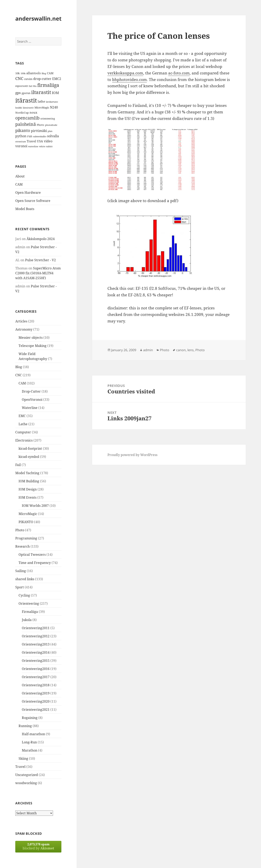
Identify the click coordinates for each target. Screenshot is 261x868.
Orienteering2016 (36, 669)
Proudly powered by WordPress (132, 455)
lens (191, 350)
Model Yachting (27, 473)
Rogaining (30, 718)
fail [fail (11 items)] (30, 86)
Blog (19, 367)
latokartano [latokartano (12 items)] (52, 102)
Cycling (24, 595)
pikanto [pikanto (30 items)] (23, 130)
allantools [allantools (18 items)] (34, 73)
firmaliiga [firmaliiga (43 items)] (48, 85)
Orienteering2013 (36, 644)
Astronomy (24, 329)
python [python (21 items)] (21, 136)
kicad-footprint (30, 448)
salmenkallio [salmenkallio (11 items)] (40, 136)
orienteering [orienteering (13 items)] (48, 119)
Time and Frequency (35, 563)
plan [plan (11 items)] (50, 131)
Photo (20, 530)
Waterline (30, 408)
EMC (22, 416)
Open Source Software (33, 201)
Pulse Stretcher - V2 (40, 260)
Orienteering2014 (36, 652)
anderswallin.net (38, 18)
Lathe (23, 424)
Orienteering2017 (36, 677)
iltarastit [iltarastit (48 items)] (41, 92)
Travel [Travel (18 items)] (31, 141)
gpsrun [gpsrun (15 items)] (26, 93)
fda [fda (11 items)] (35, 86)
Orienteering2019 (36, 693)
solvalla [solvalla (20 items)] (53, 136)
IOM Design (28, 489)
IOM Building (29, 481)
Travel (20, 767)
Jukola (27, 620)
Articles (21, 321)
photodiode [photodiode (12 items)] (51, 125)
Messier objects (31, 338)
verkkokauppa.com (125, 73)
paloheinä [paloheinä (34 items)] (26, 124)
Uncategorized (27, 775)
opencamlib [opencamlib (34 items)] (27, 118)
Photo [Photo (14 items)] (40, 125)
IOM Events (28, 497)
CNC (19, 375)
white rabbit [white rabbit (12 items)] (46, 146)
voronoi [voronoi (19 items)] (21, 146)
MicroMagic (28, 514)
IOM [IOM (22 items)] (55, 93)
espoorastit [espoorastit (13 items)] (22, 86)
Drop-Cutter (31, 391)
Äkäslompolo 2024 (41, 239)
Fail (18, 465)
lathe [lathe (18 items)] (41, 101)
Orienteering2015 (36, 661)
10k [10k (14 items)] (18, 73)
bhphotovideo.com (129, 80)
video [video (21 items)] (48, 141)
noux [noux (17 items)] (33, 112)
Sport (20, 587)
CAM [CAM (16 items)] (50, 73)
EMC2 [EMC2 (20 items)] (57, 79)
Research (23, 546)
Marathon (30, 750)
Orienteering (29, 603)
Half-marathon (33, 734)
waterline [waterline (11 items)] (33, 146)
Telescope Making (33, 346)
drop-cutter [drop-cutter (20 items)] (42, 79)
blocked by (38, 846)
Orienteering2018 (36, 685)
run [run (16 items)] (30, 136)
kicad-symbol (29, 457)
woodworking (26, 783)
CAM (19, 184)
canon (181, 350)
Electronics (24, 440)
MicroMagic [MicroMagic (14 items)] (42, 107)
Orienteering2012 (36, 636)
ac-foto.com (179, 73)
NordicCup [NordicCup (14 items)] (22, 113)
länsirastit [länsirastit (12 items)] (28, 108)
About (20, 176)
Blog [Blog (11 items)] (44, 73)
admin (148, 350)
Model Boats (25, 209)
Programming (26, 538)
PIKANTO (26, 522)
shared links (25, 579)
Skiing (23, 758)
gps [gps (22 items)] (18, 93)
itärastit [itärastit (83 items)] (26, 100)
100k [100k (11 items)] (23, 73)
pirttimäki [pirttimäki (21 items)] (39, 131)
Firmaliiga (30, 612)
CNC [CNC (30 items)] (19, 78)
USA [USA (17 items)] (40, 141)
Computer (23, 432)
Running (25, 726)
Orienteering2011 (36, 628)
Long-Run (29, 742)
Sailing (21, 571)
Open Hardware (28, 193)
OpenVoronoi (32, 400)
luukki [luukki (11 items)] (19, 108)
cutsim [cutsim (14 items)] (28, 79)
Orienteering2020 (36, 701)
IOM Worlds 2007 (35, 506)
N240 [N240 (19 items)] (54, 107)
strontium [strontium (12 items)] (21, 141)
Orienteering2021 (36, 710)
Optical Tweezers (32, 555)
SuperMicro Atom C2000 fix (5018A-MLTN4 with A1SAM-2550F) (38, 273)
